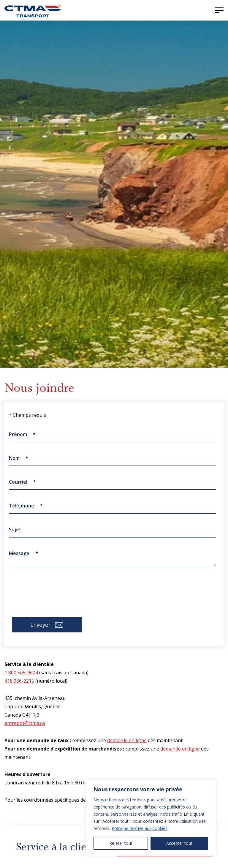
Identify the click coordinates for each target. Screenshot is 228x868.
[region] (151, 818)
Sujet (15, 529)
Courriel (22, 482)
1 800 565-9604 (21, 673)
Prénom (22, 434)
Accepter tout (179, 843)
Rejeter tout (121, 843)
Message (23, 553)
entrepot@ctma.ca (25, 723)
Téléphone (26, 506)
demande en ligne (127, 740)
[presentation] (54, 588)
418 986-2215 (19, 681)
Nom (19, 458)
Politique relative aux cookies (140, 828)
